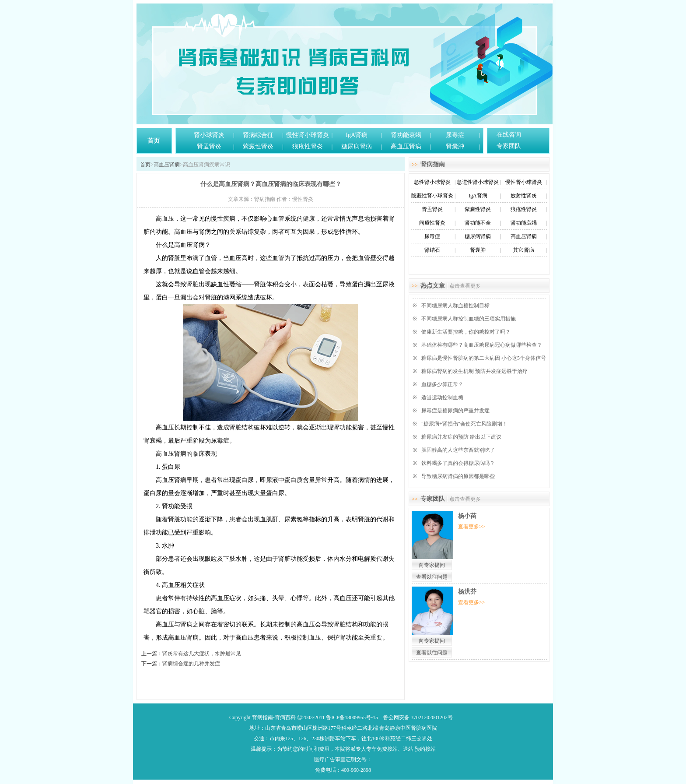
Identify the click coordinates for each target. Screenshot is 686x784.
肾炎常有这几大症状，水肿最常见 (202, 654)
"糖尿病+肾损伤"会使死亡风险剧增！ (464, 424)
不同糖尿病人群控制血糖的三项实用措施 (469, 319)
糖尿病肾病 (357, 146)
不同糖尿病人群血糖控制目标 (455, 306)
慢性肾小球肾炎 (308, 135)
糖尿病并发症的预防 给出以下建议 (461, 437)
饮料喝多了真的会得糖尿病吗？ (458, 463)
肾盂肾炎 (209, 146)
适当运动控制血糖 (442, 397)
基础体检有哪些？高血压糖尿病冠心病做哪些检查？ (482, 345)
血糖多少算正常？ (442, 384)
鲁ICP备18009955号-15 (352, 717)
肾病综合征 (258, 135)
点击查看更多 (465, 286)
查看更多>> (472, 527)
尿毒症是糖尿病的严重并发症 (455, 411)
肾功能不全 (478, 223)
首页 (154, 141)
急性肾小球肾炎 (432, 182)
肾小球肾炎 (209, 135)
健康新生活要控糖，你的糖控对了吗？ (466, 332)
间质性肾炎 (432, 223)
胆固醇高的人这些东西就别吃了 (458, 450)
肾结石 (432, 250)
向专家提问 (432, 565)
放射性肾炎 (524, 196)
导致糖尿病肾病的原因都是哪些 (458, 476)
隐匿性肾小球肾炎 (432, 196)
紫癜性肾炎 (258, 146)
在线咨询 (509, 135)
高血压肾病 (406, 146)
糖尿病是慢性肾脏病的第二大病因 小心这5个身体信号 (484, 358)
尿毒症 (455, 135)
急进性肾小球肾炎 (478, 182)
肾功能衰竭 (406, 135)
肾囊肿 (455, 146)
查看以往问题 (432, 577)
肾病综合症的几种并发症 (191, 664)
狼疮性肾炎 (308, 146)
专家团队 (509, 146)
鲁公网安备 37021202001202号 (418, 717)
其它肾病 (524, 250)
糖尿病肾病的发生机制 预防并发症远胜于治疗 (474, 371)
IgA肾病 (357, 135)
